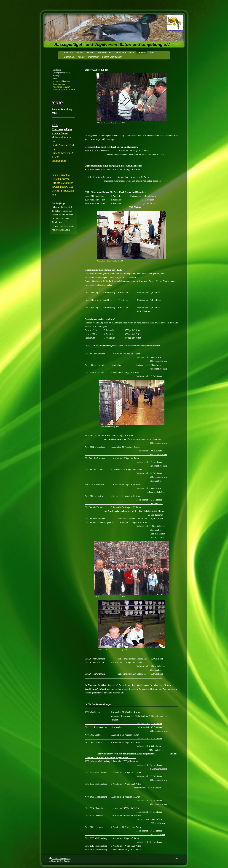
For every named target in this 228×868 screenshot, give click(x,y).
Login (177, 858)
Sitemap (67, 859)
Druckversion (56, 859)
